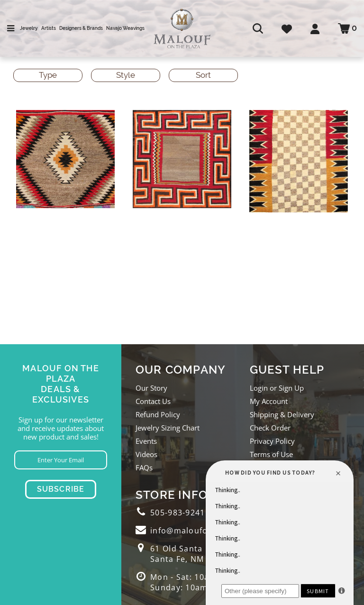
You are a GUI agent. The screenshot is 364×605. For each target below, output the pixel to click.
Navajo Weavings (125, 28)
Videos (146, 454)
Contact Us (153, 401)
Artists (49, 28)
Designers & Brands (81, 28)
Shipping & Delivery (282, 414)
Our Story (151, 388)
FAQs (144, 467)
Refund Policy (158, 414)
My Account (269, 401)
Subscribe (61, 489)
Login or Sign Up (277, 388)
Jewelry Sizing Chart (168, 428)
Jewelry (29, 28)
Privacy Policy (272, 441)
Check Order (270, 428)
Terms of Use (271, 454)
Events (146, 441)
